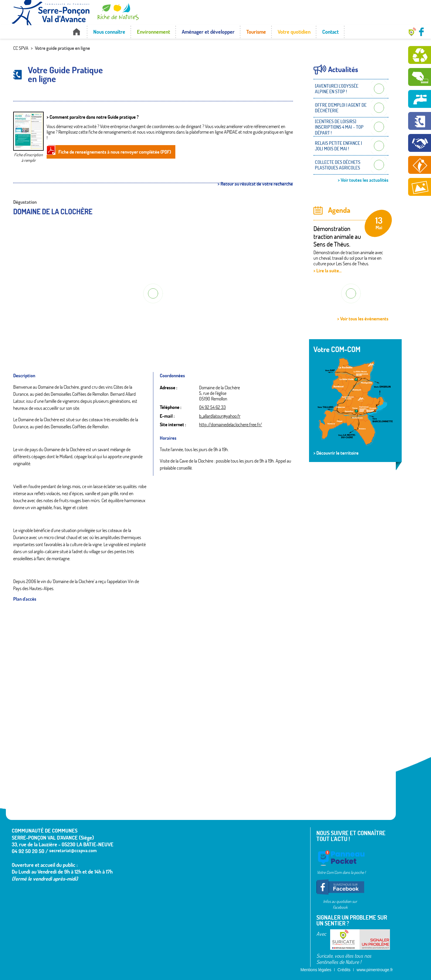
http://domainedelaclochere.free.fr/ (231, 424)
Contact (330, 32)
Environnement (153, 32)
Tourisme (256, 32)
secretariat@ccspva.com (73, 850)
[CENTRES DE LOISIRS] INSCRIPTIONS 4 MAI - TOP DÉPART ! (339, 127)
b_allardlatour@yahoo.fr (220, 416)
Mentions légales (316, 970)
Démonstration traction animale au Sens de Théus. (337, 236)
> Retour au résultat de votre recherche (255, 184)
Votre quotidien (294, 32)
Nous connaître (109, 32)
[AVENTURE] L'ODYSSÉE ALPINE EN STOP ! (337, 89)
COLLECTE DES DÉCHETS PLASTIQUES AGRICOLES (338, 165)
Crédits (344, 970)
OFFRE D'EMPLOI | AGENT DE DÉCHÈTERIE (341, 108)
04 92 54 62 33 (212, 407)
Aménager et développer (208, 32)
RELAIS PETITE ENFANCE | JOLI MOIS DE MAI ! (338, 146)
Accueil (76, 32)
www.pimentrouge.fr (375, 970)
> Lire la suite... (328, 271)
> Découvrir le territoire (336, 453)
